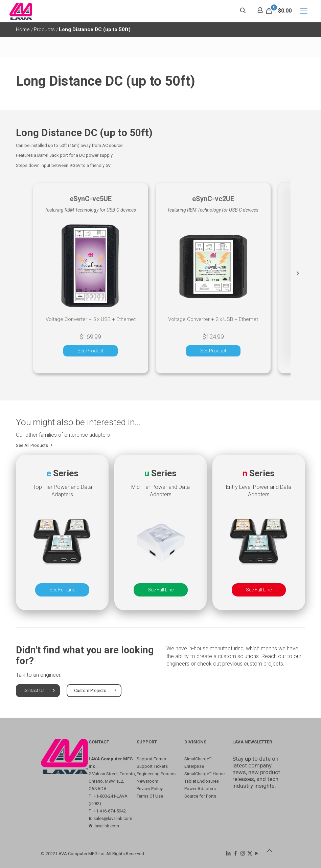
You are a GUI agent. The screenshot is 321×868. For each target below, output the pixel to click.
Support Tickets (152, 766)
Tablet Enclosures (202, 781)
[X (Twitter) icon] (250, 853)
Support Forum (151, 759)
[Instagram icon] (243, 853)
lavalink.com (107, 826)
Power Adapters (200, 789)
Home (24, 29)
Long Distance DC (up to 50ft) (95, 29)
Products (45, 29)
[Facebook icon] (236, 853)
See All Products (35, 446)
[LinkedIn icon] (228, 853)
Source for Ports (200, 796)
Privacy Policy (150, 789)
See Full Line (62, 591)
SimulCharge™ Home (204, 774)
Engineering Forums (156, 774)
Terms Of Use (150, 796)
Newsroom (147, 781)
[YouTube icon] (257, 853)
